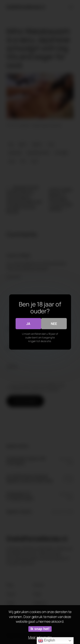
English (47, 641)
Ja (28, 324)
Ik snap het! (40, 629)
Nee (54, 324)
